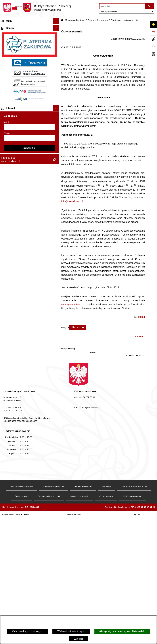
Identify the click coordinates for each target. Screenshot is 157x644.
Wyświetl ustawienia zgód (71, 631)
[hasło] (29, 550)
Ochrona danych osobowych (28, 631)
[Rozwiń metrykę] (78, 328)
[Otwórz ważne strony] (153, 46)
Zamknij (78, 639)
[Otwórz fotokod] (153, 54)
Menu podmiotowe (11, 433)
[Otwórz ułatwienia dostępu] (153, 24)
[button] (56, 27)
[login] (29, 539)
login (6, 534)
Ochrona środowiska (98, 20)
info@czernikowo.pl (72, 201)
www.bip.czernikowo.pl (72, 304)
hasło (7, 546)
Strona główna (9, 27)
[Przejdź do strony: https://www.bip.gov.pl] (153, 32)
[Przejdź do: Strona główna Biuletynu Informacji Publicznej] (62, 20)
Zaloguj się (29, 560)
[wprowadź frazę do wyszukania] (122, 6)
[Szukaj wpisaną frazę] (150, 6)
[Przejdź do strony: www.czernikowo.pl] (153, 39)
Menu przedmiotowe (12, 33)
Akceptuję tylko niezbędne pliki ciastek (122, 631)
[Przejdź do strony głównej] (37, 8)
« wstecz (140, 336)
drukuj (141, 317)
